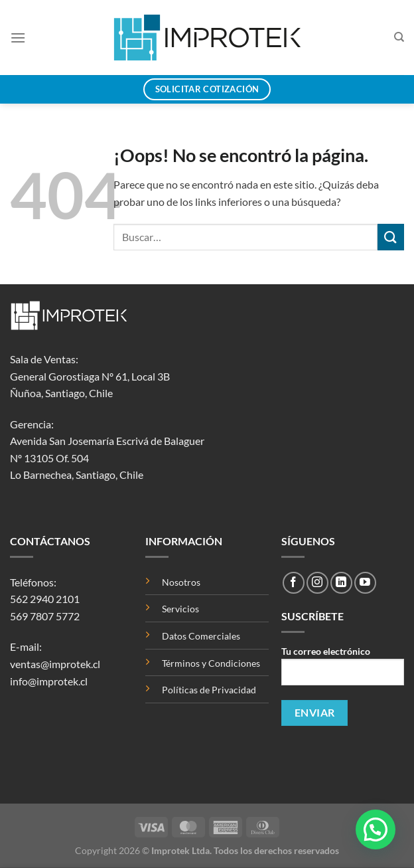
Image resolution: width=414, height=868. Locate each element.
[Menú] (18, 38)
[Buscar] (399, 37)
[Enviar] (391, 237)
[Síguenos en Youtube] (365, 583)
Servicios (180, 609)
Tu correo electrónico (343, 671)
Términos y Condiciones (211, 663)
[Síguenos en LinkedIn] (341, 583)
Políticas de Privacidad (209, 690)
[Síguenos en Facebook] (294, 583)
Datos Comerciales (201, 636)
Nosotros (181, 582)
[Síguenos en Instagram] (317, 583)
